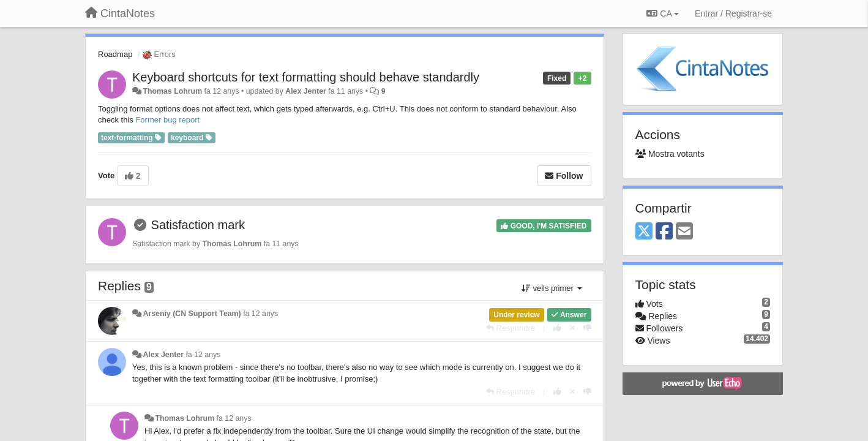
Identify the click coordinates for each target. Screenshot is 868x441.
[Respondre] (511, 328)
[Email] (684, 232)
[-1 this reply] (587, 328)
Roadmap (115, 54)
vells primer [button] (552, 288)
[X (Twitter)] (644, 232)
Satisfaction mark (198, 225)
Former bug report (167, 120)
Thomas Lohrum (172, 91)
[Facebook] (664, 232)
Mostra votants (670, 154)
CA (662, 13)
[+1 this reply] (557, 328)
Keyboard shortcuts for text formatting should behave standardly (306, 77)
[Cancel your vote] (572, 328)
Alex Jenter (306, 91)
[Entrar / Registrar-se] (733, 13)
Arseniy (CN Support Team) (192, 314)
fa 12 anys (260, 314)
